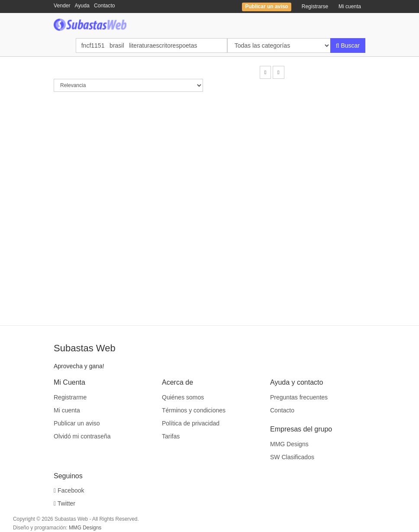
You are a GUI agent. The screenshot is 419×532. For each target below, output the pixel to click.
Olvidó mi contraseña (82, 436)
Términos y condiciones (194, 410)
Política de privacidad (191, 423)
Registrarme (70, 397)
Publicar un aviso (77, 423)
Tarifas (171, 436)
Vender (62, 6)
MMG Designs (289, 444)
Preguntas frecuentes (299, 397)
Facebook (69, 490)
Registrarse (315, 6)
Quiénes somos (183, 397)
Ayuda (82, 6)
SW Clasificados (292, 457)
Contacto (105, 6)
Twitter (64, 503)
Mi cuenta (350, 6)
